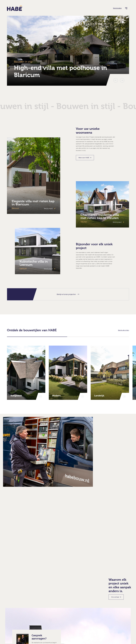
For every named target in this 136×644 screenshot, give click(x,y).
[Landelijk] (110, 373)
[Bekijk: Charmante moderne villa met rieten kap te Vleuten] (103, 204)
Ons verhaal (115, 597)
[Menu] (126, 8)
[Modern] (68, 373)
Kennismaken (117, 8)
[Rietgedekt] (26, 373)
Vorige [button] (116, 80)
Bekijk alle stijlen (124, 330)
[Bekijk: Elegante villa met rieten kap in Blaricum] (34, 176)
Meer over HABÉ (84, 158)
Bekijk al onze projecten (66, 294)
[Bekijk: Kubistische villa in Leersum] (38, 251)
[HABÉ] (15, 8)
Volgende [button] (122, 80)
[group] (68, 51)
